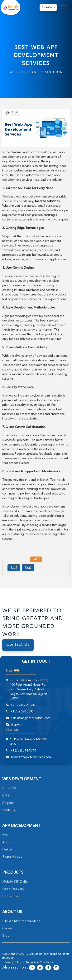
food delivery (13, 889)
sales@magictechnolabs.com (31, 718)
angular (8, 803)
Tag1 (14, 568)
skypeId (16, 725)
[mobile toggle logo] (63, 7)
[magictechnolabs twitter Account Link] (40, 968)
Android (8, 842)
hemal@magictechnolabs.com (31, 757)
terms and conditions (39, 962)
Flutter (8, 850)
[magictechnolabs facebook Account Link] (48, 968)
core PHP (10, 788)
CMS (6, 796)
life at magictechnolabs (21, 921)
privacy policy (13, 962)
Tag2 (28, 568)
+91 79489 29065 (23, 705)
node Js (9, 810)
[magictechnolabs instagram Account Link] (56, 968)
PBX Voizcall (12, 896)
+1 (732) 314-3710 (23, 751)
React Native (12, 857)
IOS (5, 835)
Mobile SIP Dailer (16, 882)
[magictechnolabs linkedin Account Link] (32, 968)
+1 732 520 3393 (22, 712)
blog (6, 936)
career (7, 929)
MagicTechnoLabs (46, 954)
